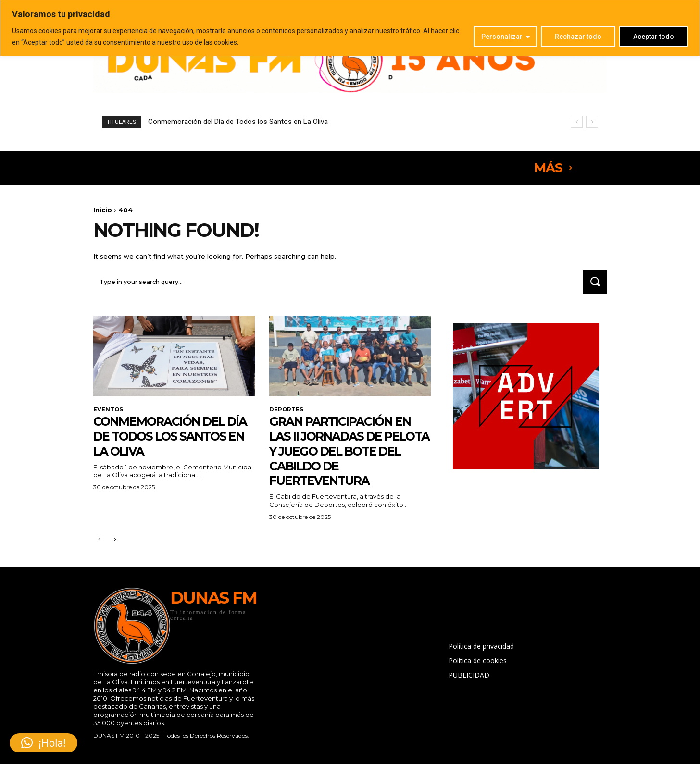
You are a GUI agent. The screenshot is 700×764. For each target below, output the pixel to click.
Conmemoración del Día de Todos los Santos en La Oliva (238, 122)
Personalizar (502, 37)
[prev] (577, 122)
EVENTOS (108, 411)
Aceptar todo (654, 37)
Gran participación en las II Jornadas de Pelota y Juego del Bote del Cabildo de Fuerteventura (349, 452)
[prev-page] (99, 542)
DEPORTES (287, 411)
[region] (350, 28)
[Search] (594, 283)
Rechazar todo (578, 37)
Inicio (103, 210)
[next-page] (115, 542)
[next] (592, 122)
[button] (44, 743)
